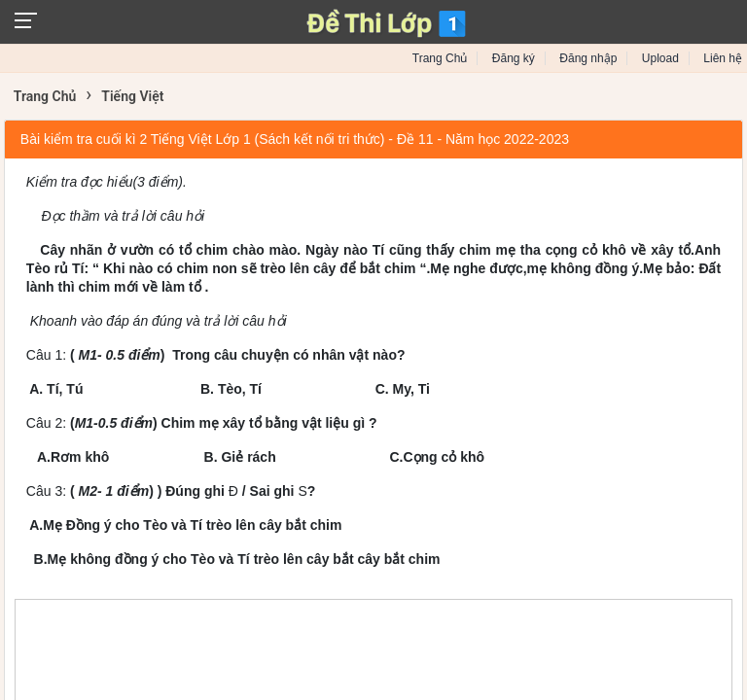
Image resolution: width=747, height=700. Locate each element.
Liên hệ (723, 58)
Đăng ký (514, 58)
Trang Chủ (440, 58)
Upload (660, 58)
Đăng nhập (588, 58)
